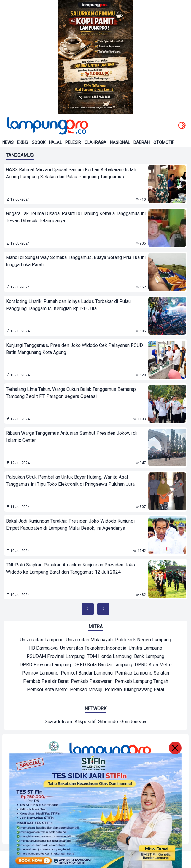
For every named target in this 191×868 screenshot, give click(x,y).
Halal (55, 142)
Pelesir (73, 142)
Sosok (39, 142)
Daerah (142, 142)
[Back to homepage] (47, 126)
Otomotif (164, 142)
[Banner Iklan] (95, 57)
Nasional (120, 142)
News (8, 142)
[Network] (58, 722)
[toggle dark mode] (182, 126)
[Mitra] (42, 640)
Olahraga (95, 142)
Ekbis (23, 142)
